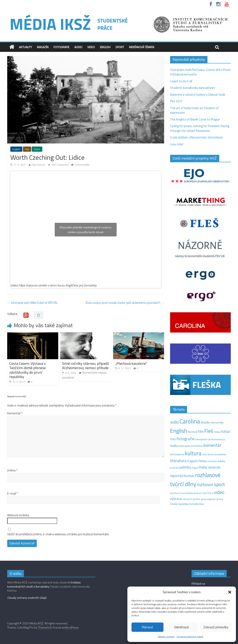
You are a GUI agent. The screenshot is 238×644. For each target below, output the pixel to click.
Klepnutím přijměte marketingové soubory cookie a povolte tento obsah (86, 230)
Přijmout (147, 627)
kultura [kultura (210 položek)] (193, 453)
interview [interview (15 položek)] (184, 446)
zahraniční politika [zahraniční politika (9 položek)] (191, 499)
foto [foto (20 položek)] (173, 439)
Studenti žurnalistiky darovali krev (193, 88)
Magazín (43, 47)
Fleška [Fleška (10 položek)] (217, 432)
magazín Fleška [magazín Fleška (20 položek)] (197, 461)
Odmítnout (182, 627)
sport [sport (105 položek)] (220, 484)
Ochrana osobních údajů (190, 636)
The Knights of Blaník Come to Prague (195, 119)
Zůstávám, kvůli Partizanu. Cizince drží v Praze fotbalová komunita (200, 72)
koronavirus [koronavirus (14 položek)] (177, 454)
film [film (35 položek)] (201, 431)
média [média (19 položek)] (221, 461)
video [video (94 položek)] (219, 492)
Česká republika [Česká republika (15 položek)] (179, 504)
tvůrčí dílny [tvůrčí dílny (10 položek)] (208, 493)
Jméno (12, 470)
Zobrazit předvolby (216, 627)
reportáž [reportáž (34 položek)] (177, 476)
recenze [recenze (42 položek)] (214, 467)
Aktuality (25, 47)
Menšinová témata (142, 47)
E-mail (12, 494)
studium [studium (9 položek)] (198, 493)
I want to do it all (181, 81)
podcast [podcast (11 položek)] (174, 468)
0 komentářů (80, 165)
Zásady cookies (166, 636)
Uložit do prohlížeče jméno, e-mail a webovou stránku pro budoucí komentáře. (58, 534)
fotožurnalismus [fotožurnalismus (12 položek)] (216, 439)
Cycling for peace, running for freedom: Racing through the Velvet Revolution (200, 128)
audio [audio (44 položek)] (174, 422)
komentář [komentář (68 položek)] (212, 445)
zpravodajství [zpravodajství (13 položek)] (208, 499)
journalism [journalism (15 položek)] (197, 446)
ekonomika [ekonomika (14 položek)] (217, 422)
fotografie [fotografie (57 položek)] (186, 439)
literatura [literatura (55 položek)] (178, 461)
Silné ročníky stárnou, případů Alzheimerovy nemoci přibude (86, 366)
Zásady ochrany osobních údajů (27, 598)
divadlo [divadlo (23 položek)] (205, 422)
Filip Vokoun (38, 165)
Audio (78, 47)
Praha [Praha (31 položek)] (203, 467)
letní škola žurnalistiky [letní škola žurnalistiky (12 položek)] (214, 454)
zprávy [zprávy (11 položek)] (220, 499)
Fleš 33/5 (176, 101)
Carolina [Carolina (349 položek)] (190, 421)
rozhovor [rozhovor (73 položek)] (205, 484)
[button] (230, 592)
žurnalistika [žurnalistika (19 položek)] (196, 504)
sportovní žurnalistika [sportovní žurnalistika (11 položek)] (182, 493)
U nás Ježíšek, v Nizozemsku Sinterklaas (197, 137)
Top (27, 149)
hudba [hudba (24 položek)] (174, 446)
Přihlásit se (198, 584)
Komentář (15, 413)
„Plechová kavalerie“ (131, 363)
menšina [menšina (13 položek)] (212, 461)
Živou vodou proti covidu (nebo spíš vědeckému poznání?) (125, 303)
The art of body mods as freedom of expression (194, 110)
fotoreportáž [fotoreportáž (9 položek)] (201, 439)
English (105, 47)
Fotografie (61, 47)
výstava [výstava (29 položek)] (176, 499)
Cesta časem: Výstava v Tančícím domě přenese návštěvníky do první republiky (28, 370)
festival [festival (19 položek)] (192, 432)
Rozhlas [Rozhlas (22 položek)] (189, 476)
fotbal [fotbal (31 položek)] (225, 432)
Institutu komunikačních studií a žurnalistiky (44, 584)
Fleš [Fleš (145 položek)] (209, 431)
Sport (120, 47)
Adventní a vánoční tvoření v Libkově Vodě (198, 95)
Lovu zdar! (177, 144)
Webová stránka (18, 515)
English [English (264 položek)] (179, 431)
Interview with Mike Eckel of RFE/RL (32, 303)
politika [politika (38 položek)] (185, 467)
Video (91, 47)
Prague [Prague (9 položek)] (195, 468)
